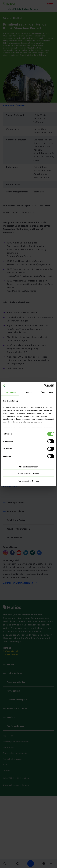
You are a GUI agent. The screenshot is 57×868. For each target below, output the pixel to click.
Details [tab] (28, 392)
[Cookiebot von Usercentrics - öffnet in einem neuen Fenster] (44, 386)
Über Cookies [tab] (47, 392)
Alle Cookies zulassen (28, 467)
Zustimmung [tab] (10, 392)
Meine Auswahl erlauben (29, 474)
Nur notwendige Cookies (28, 481)
